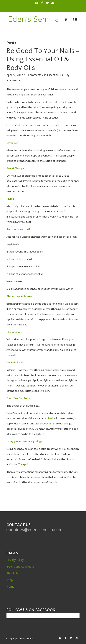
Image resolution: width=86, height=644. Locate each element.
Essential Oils (55, 75)
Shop (10, 580)
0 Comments (34, 75)
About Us (12, 573)
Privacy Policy (15, 560)
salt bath (48, 418)
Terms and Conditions (20, 566)
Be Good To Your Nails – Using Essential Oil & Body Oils (43, 59)
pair (26, 464)
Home (10, 587)
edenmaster (14, 80)
